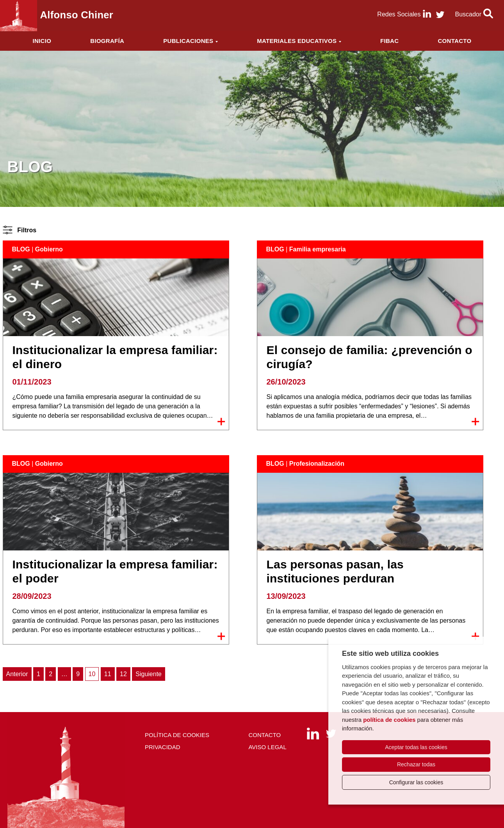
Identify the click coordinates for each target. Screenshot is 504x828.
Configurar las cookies (416, 782)
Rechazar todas (416, 764)
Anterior (17, 674)
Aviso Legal (267, 747)
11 (108, 674)
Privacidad (163, 747)
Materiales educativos (297, 41)
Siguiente (149, 674)
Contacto (454, 41)
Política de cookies (177, 735)
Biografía (107, 41)
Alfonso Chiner (77, 15)
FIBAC (389, 41)
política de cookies (389, 720)
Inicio (42, 41)
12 (123, 674)
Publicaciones (188, 41)
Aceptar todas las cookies (416, 747)
